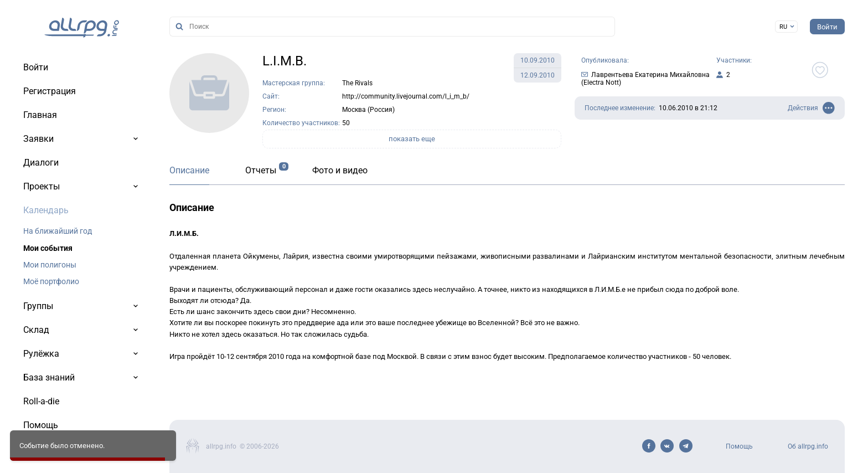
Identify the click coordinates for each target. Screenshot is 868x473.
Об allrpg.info (808, 446)
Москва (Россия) (368, 110)
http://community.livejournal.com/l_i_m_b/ (406, 96)
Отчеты (261, 170)
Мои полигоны (50, 265)
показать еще (412, 139)
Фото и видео (340, 170)
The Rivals (357, 83)
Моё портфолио (51, 281)
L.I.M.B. (285, 61)
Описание (189, 170)
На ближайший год (58, 231)
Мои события (48, 248)
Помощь (739, 446)
